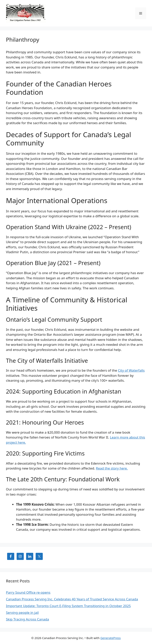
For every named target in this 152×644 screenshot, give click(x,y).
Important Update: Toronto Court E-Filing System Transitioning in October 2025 (68, 606)
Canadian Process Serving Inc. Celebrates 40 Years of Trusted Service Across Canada (72, 599)
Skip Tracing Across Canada (27, 619)
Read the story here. (112, 468)
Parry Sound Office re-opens (28, 592)
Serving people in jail (22, 613)
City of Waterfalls (131, 370)
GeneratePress (111, 638)
